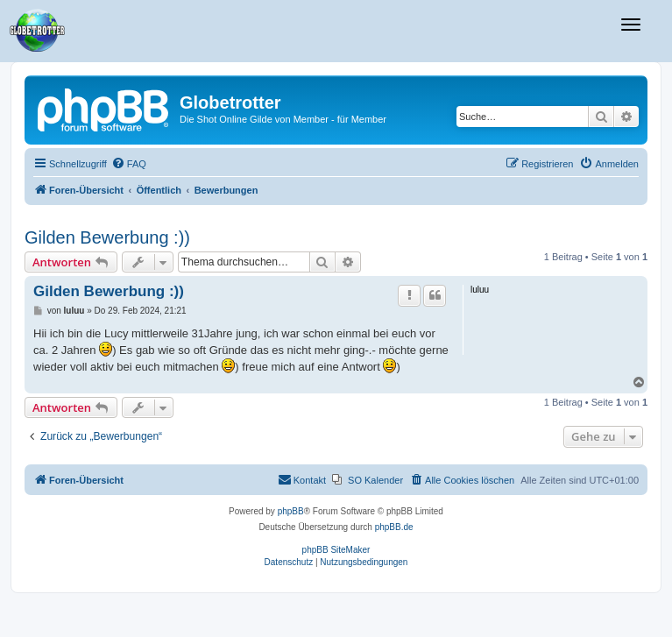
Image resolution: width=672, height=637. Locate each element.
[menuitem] (129, 164)
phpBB (291, 511)
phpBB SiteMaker (336, 550)
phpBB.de (394, 527)
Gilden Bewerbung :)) (107, 237)
